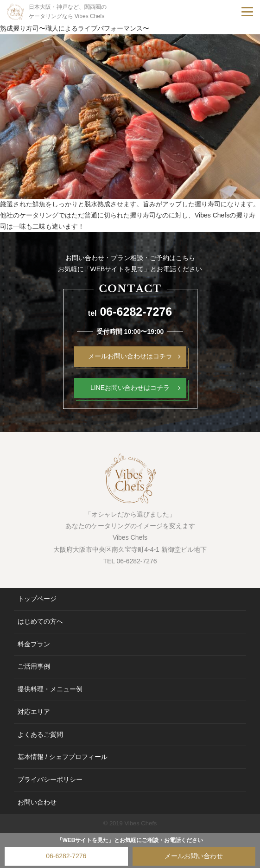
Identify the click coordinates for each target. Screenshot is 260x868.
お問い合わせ (37, 802)
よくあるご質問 (40, 734)
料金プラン (34, 644)
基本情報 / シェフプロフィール (63, 757)
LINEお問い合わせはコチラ (130, 388)
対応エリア (34, 712)
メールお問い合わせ (194, 856)
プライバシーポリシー (50, 779)
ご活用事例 (34, 666)
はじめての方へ (40, 621)
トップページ (37, 599)
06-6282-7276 (66, 856)
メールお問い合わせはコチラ (130, 356)
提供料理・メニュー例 (50, 689)
